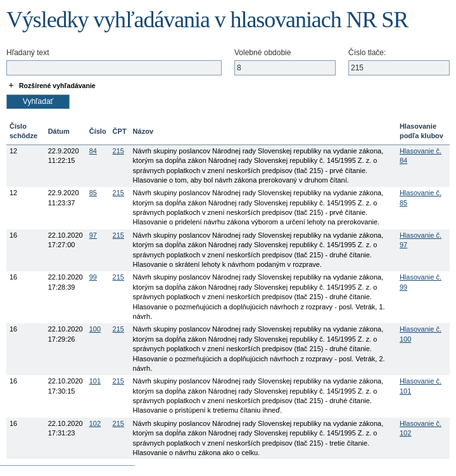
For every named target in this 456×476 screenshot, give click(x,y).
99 (93, 277)
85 (93, 193)
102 (95, 423)
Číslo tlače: (367, 53)
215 (118, 151)
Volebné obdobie (263, 53)
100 (95, 329)
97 (93, 235)
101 (95, 381)
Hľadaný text (28, 53)
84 (93, 151)
